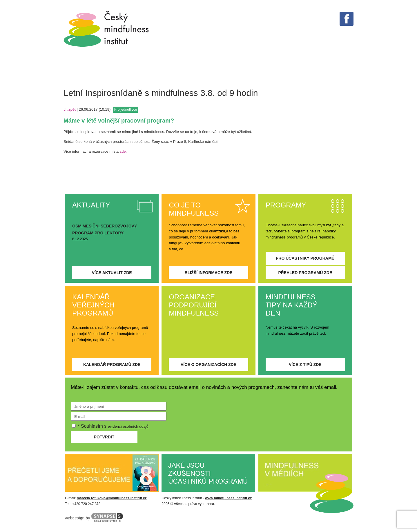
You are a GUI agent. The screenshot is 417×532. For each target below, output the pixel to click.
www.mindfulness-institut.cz (229, 498)
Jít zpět (70, 109)
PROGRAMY (237, 69)
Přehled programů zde (305, 273)
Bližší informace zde (209, 273)
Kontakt (359, 69)
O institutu (319, 69)
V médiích (198, 69)
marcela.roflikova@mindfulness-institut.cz (112, 498)
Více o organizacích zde (209, 365)
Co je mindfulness (82, 69)
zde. (123, 151)
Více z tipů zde (305, 365)
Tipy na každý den (148, 69)
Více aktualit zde (112, 273)
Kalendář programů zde (112, 365)
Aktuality (278, 69)
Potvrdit (104, 437)
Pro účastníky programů (305, 258)
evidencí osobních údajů (128, 426)
